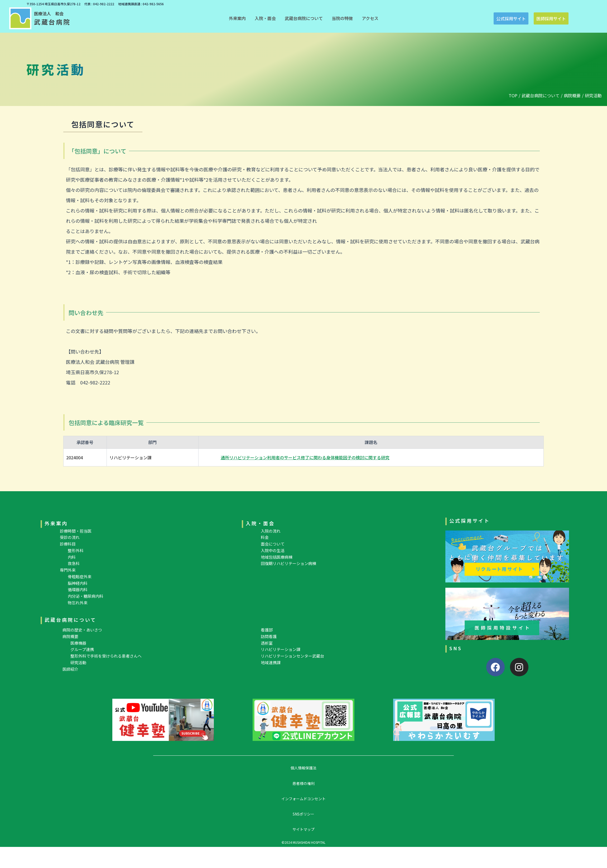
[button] (237, 18)
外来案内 (56, 523)
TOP (513, 95)
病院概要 (572, 95)
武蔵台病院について (541, 95)
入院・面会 (260, 523)
